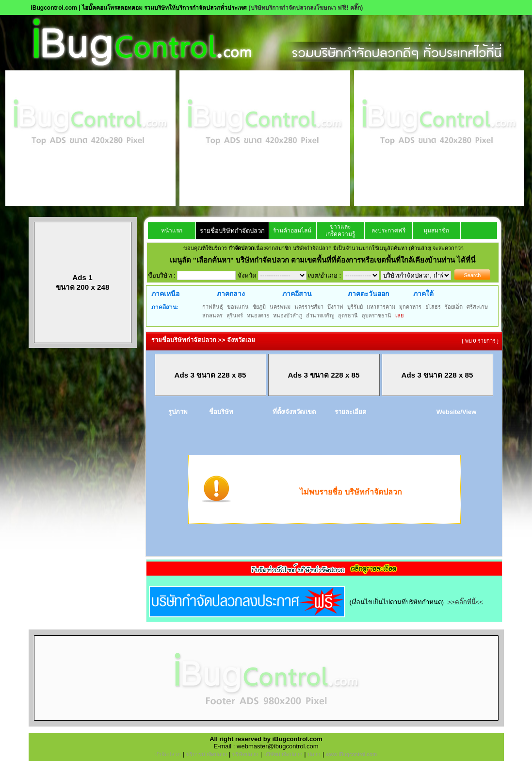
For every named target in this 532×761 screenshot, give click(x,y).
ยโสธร (433, 307)
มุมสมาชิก (436, 231)
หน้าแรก (172, 231)
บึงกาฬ (335, 307)
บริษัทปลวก (245, 754)
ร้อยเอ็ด (454, 307)
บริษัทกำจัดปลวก (283, 754)
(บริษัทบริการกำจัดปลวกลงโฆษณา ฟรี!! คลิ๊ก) (306, 8)
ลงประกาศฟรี (388, 231)
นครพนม (280, 307)
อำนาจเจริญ (320, 315)
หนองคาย (258, 315)
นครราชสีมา (309, 307)
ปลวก (314, 754)
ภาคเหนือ (165, 294)
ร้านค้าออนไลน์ (292, 231)
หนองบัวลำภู (288, 315)
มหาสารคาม (381, 307)
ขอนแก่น (238, 307)
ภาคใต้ (423, 294)
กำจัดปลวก (168, 754)
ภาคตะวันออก (368, 294)
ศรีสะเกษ (477, 307)
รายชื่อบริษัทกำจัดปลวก (232, 231)
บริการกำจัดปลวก (207, 754)
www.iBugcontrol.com (351, 754)
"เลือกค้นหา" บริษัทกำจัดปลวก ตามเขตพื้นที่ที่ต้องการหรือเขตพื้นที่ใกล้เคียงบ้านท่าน (325, 260)
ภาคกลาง (231, 294)
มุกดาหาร (410, 307)
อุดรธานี (348, 315)
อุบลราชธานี (377, 315)
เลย (399, 315)
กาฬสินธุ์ (213, 307)
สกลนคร (212, 315)
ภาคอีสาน (297, 294)
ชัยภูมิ (259, 307)
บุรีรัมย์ (355, 307)
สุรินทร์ (235, 315)
